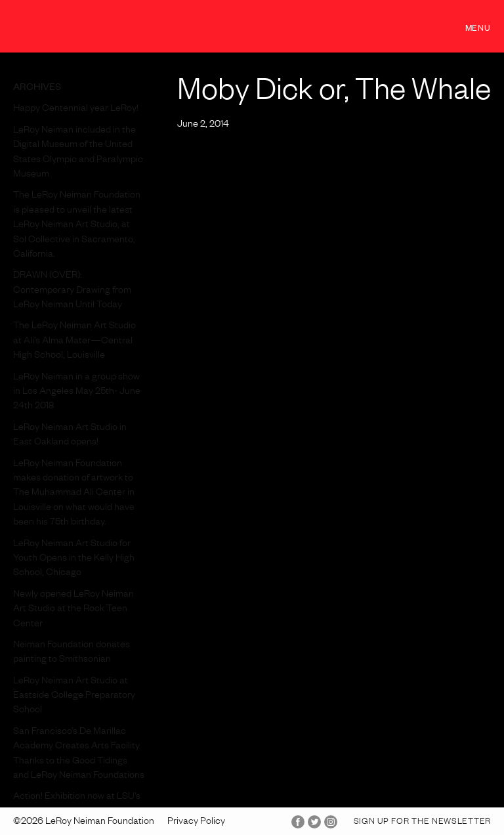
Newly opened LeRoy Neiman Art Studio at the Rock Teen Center (73, 610)
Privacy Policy (196, 823)
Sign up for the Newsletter (422, 823)
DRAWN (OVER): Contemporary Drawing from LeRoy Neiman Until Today (72, 291)
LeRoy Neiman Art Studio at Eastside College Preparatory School (74, 697)
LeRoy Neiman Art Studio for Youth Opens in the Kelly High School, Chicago (74, 560)
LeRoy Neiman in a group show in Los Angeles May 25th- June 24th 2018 (77, 393)
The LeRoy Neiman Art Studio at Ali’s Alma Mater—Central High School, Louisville (74, 342)
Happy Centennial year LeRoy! (76, 110)
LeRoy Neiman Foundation (79, 26)
